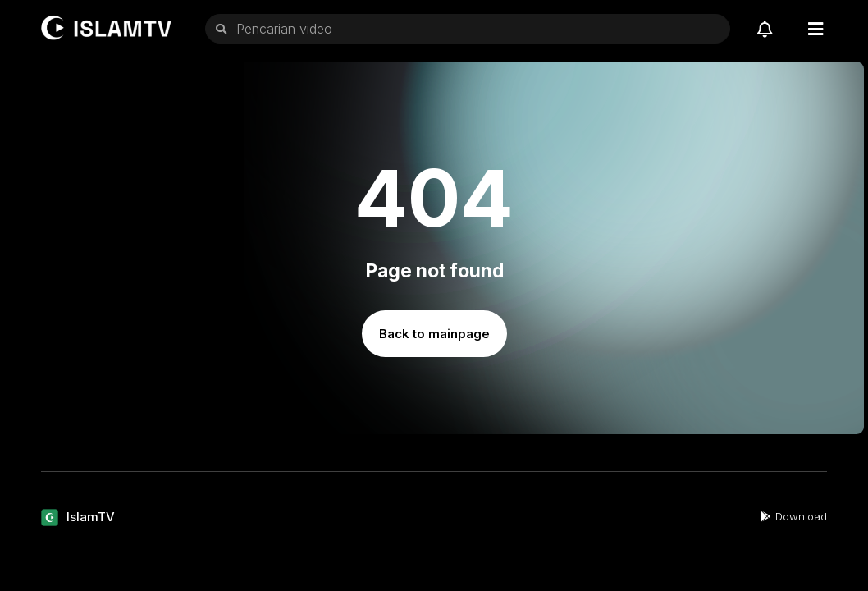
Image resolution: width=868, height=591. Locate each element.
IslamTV (91, 517)
